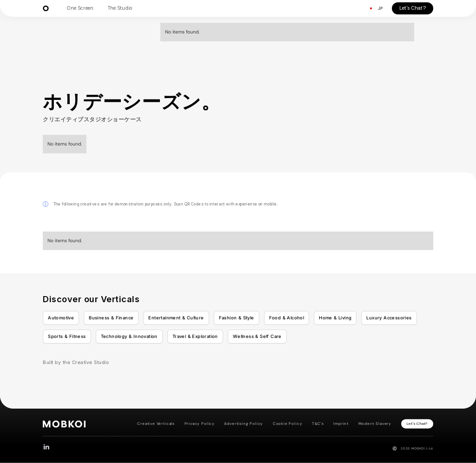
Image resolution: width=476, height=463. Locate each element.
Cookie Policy (288, 423)
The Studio (120, 8)
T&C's (318, 423)
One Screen (80, 8)
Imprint (341, 423)
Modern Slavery (375, 423)
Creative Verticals (156, 423)
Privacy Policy (200, 423)
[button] (375, 9)
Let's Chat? (413, 8)
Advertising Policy (244, 423)
